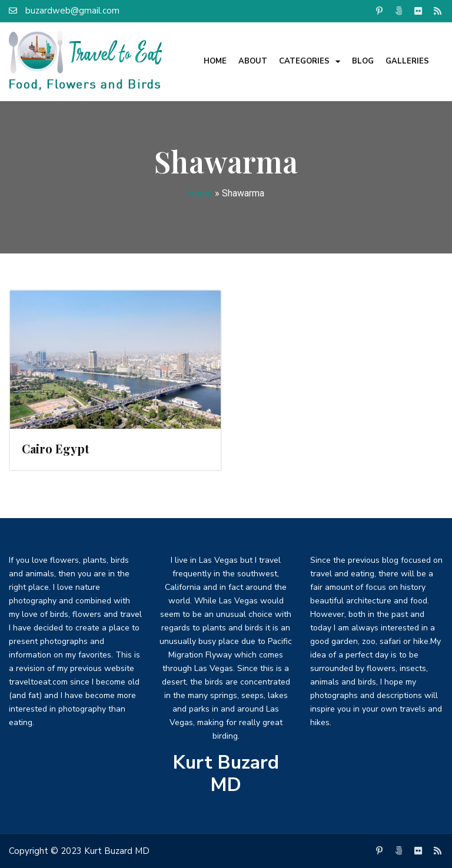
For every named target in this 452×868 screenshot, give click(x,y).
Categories (310, 61)
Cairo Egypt (56, 448)
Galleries (407, 61)
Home (215, 61)
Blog (363, 61)
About (253, 61)
